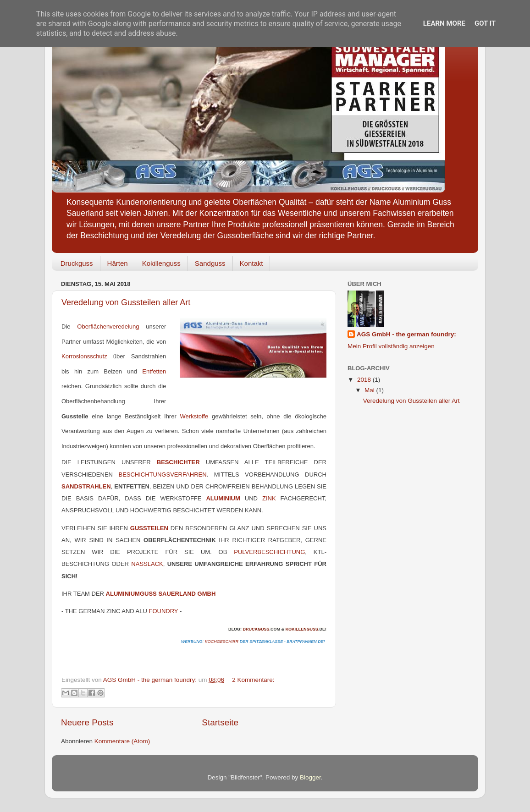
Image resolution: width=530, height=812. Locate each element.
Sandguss (210, 263)
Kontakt (251, 263)
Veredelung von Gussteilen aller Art (126, 302)
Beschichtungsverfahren (162, 475)
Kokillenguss (161, 263)
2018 (365, 380)
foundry (163, 611)
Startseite (220, 722)
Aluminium (223, 498)
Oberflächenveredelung (108, 326)
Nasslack (147, 564)
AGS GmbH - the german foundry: (406, 334)
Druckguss (77, 263)
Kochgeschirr (222, 642)
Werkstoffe (196, 416)
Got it (485, 23)
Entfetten (154, 371)
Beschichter (178, 462)
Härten (118, 263)
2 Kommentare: (253, 680)
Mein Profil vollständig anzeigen (391, 346)
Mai (370, 390)
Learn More (444, 23)
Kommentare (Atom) (122, 741)
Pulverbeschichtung (269, 552)
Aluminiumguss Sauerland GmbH (161, 594)
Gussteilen (149, 528)
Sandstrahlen (86, 486)
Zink (269, 498)
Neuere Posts (87, 722)
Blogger (310, 777)
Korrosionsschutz (84, 356)
